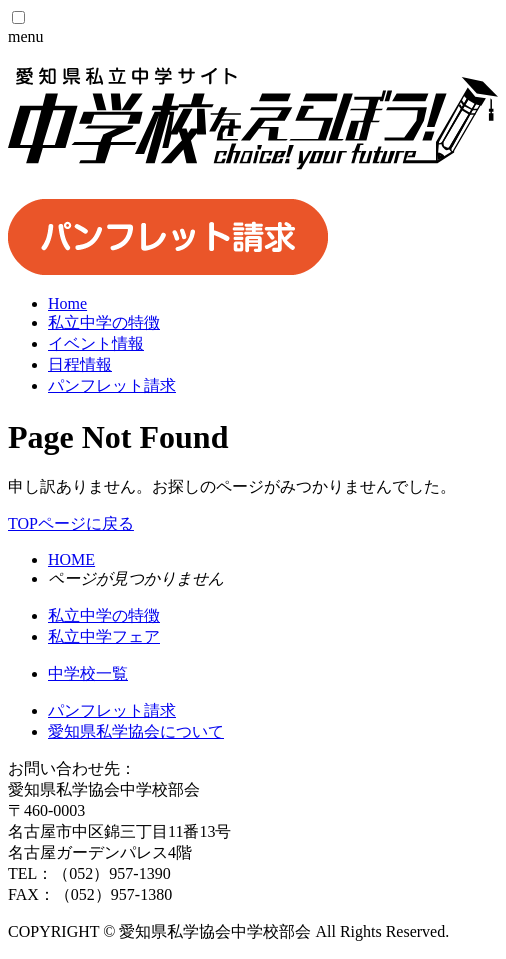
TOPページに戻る (71, 523)
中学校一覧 (88, 673)
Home (67, 303)
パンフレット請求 (112, 710)
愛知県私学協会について (136, 731)
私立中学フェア (104, 636)
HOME (71, 559)
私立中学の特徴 (104, 615)
